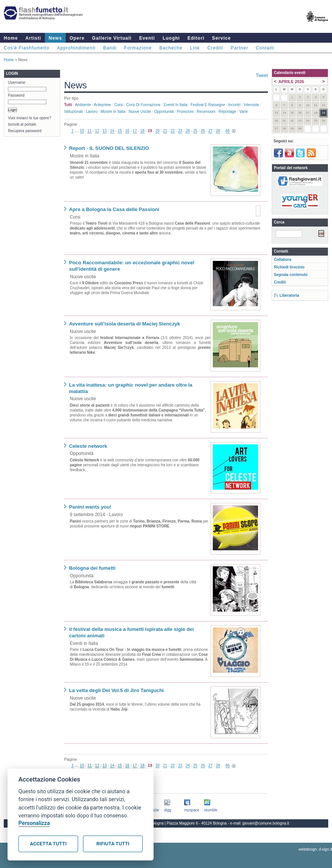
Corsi (119, 105)
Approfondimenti (76, 48)
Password (16, 95)
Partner (240, 48)
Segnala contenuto (291, 275)
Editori (196, 38)
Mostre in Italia (113, 112)
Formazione (138, 48)
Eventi (147, 38)
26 (203, 131)
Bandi (110, 48)
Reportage (227, 112)
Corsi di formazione (143, 105)
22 (173, 131)
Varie (244, 112)
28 (218, 131)
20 (158, 131)
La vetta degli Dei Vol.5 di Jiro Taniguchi (116, 690)
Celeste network (88, 446)
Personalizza (34, 823)
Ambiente (83, 105)
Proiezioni (185, 112)
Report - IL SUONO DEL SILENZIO (109, 148)
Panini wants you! (90, 507)
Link (195, 48)
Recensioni (206, 112)
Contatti (265, 48)
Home (11, 38)
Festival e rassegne (208, 105)
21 (165, 131)
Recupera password (25, 131)
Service (221, 38)
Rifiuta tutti (113, 844)
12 (97, 131)
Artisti (33, 38)
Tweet (262, 76)
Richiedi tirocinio (289, 267)
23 (180, 131)
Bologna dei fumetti (92, 568)
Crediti (215, 48)
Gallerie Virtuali (112, 38)
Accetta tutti (48, 844)
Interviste (251, 105)
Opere (77, 38)
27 (210, 131)
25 (195, 131)
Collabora (283, 260)
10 (82, 131)
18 (142, 131)
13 (105, 131)
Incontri (234, 105)
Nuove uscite (140, 112)
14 (112, 131)
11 (90, 131)
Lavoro (92, 112)
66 (228, 131)
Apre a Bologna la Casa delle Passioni (114, 209)
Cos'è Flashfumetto (27, 48)
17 (135, 131)
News (55, 38)
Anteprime (103, 105)
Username (17, 82)
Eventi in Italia (176, 105)
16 (127, 131)
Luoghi (171, 38)
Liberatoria (289, 295)
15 (120, 131)
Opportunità (164, 112)
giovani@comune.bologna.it (266, 823)
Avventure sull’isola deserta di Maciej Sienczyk (124, 324)
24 (188, 131)
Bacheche (171, 48)
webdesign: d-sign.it (315, 849)
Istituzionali (73, 112)
